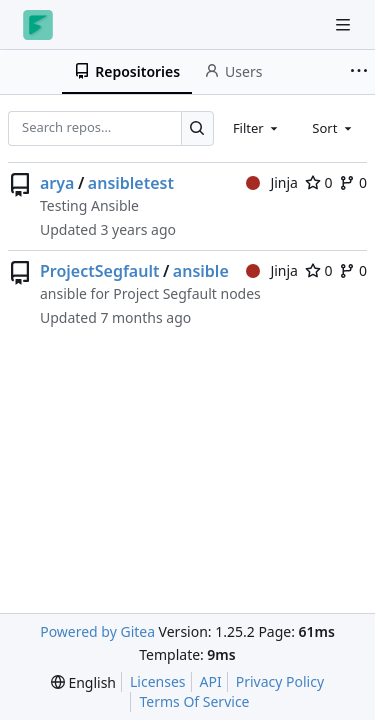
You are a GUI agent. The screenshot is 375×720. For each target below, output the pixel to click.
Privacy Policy (280, 681)
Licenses (158, 681)
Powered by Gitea (97, 631)
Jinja (272, 182)
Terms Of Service (194, 701)
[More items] (359, 72)
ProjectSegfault (99, 271)
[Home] (38, 25)
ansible (201, 271)
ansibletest (131, 183)
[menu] (83, 682)
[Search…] (197, 128)
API (211, 681)
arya (57, 183)
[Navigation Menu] (345, 24)
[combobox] (257, 128)
